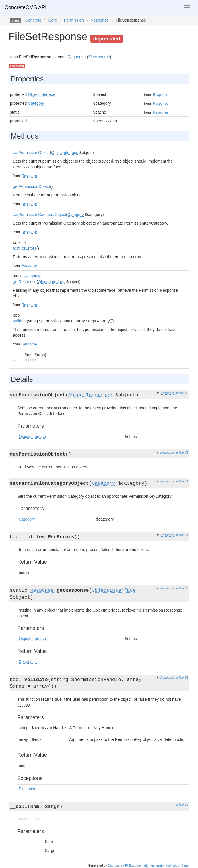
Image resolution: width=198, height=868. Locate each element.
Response (100, 20)
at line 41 (182, 481)
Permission (74, 20)
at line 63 (182, 588)
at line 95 (182, 678)
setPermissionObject (31, 153)
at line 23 (182, 393)
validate (20, 321)
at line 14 (182, 805)
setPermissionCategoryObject (39, 215)
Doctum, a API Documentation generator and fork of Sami (148, 865)
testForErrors (25, 248)
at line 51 (182, 535)
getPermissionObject (31, 186)
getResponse (25, 282)
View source (99, 57)
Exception (27, 789)
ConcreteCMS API (26, 7)
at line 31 (182, 452)
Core (53, 20)
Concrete (33, 20)
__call (18, 355)
